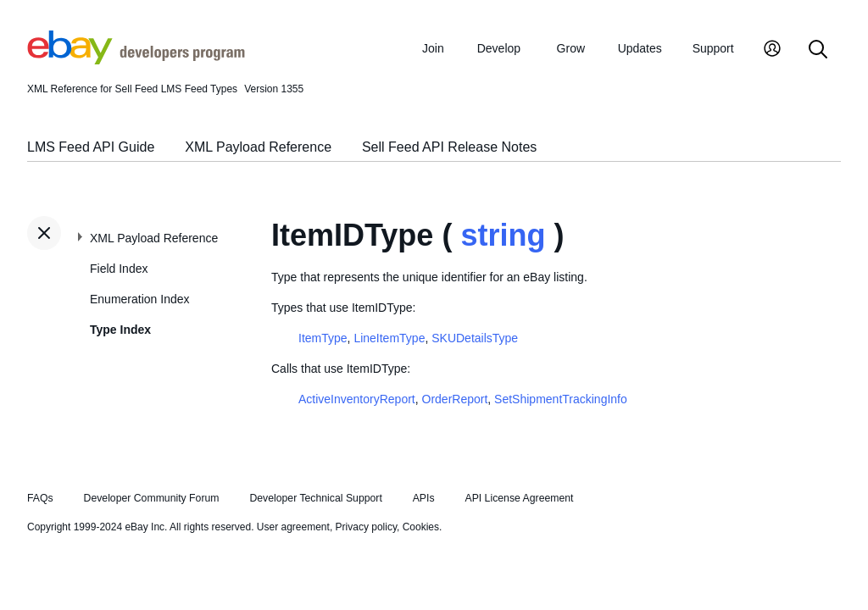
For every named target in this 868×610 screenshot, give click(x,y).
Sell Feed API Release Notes (449, 147)
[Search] (818, 50)
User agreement (293, 527)
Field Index (119, 269)
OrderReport (455, 399)
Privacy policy (366, 527)
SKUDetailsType (475, 338)
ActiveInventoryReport (357, 399)
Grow (571, 48)
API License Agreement (519, 498)
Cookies (421, 527)
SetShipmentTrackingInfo (561, 399)
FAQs (40, 498)
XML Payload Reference (258, 147)
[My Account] (772, 50)
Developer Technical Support (315, 498)
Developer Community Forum (152, 498)
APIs (424, 498)
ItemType (323, 338)
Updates (640, 48)
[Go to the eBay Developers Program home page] (136, 60)
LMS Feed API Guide (91, 147)
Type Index (120, 330)
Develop (499, 48)
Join (433, 48)
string (503, 235)
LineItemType (389, 338)
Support (713, 48)
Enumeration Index (140, 299)
